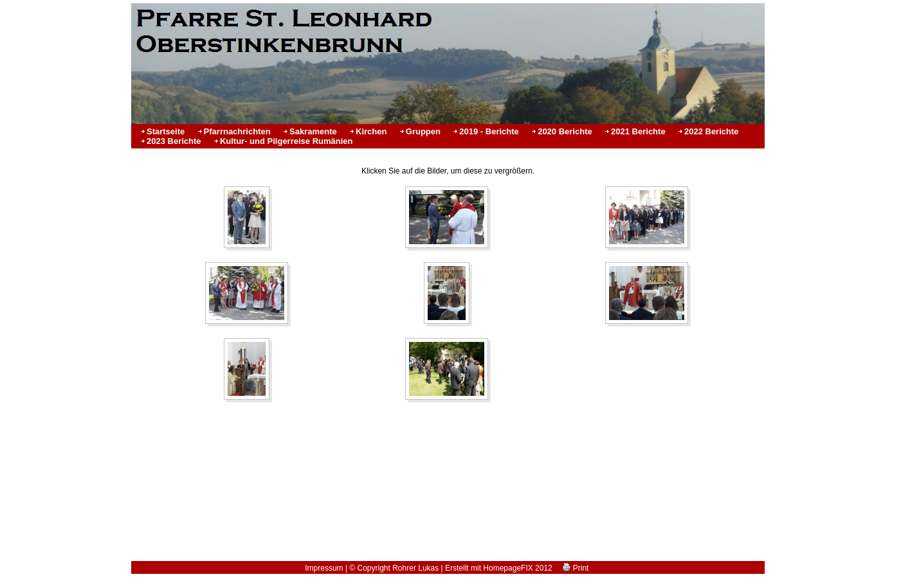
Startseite (166, 131)
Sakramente (313, 131)
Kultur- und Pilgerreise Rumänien (287, 141)
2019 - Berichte (489, 131)
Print (576, 568)
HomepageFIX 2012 (517, 568)
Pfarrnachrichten (237, 131)
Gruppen (423, 131)
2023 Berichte (174, 141)
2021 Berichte (638, 131)
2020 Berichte (565, 131)
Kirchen (371, 131)
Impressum (324, 568)
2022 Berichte (712, 131)
